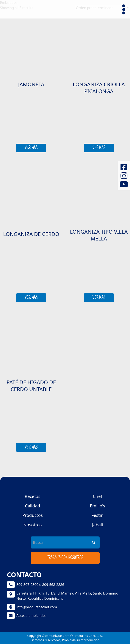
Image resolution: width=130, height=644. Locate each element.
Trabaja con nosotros (65, 558)
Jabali (98, 525)
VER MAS (31, 148)
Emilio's (98, 506)
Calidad (33, 506)
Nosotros (33, 525)
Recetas (32, 496)
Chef (98, 496)
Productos (32, 515)
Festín (97, 515)
